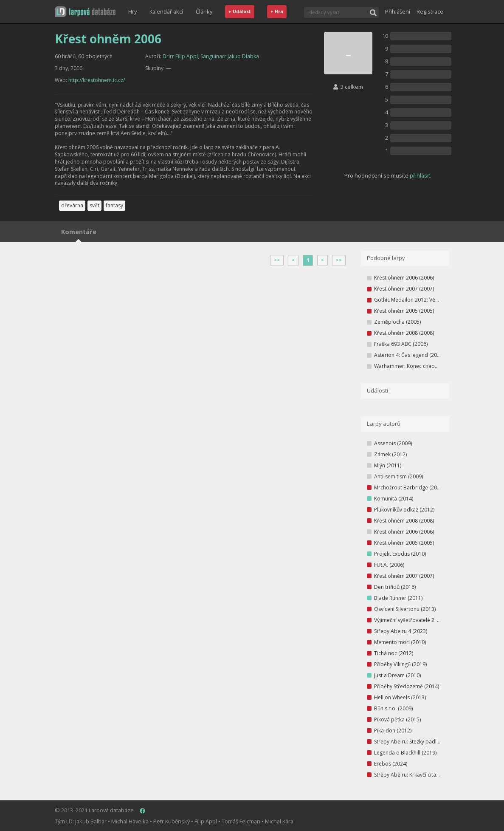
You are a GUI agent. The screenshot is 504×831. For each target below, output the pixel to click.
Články (204, 11)
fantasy (114, 205)
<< (277, 260)
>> (339, 260)
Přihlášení (398, 11)
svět (94, 205)
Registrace (430, 11)
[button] (85, 12)
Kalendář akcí (166, 11)
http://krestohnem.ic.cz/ (97, 80)
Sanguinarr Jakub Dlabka (230, 56)
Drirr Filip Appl (180, 56)
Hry (132, 11)
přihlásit (420, 175)
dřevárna (72, 205)
